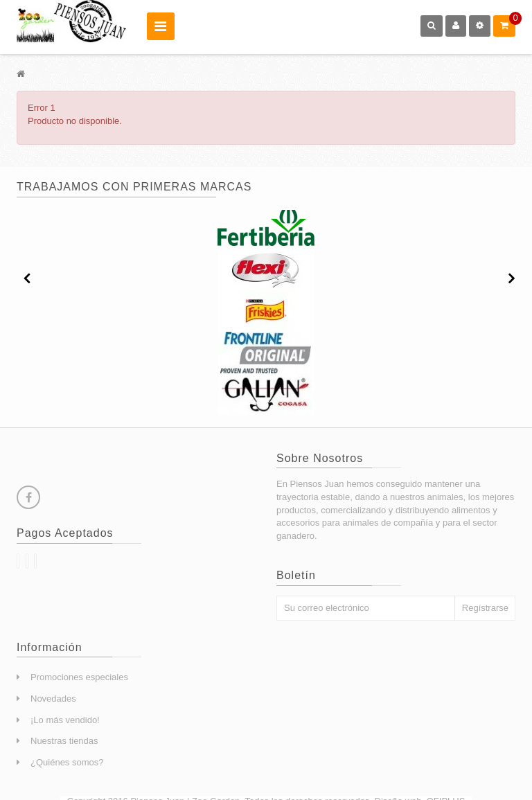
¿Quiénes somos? (67, 762)
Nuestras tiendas (64, 741)
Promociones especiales (79, 677)
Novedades (53, 699)
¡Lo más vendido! (65, 720)
